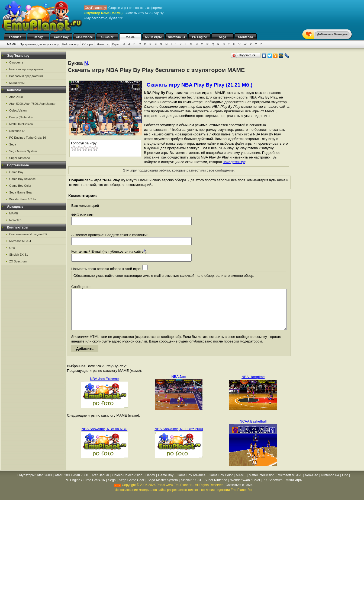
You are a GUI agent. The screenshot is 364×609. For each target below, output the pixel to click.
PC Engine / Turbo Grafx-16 (28, 138)
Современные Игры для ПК (28, 234)
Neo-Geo (15, 220)
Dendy (38, 37)
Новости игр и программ (26, 69)
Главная (15, 37)
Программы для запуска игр (39, 44)
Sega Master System (23, 151)
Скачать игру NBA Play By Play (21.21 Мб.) (199, 85)
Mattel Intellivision (21, 124)
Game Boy (61, 37)
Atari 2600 (16, 97)
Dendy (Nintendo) (21, 117)
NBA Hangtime (253, 385)
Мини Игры (154, 37)
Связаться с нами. (239, 493)
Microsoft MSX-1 (20, 241)
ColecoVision (18, 110)
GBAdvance (84, 37)
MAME (130, 37)
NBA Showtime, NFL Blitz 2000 (179, 437)
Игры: (116, 44)
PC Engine (199, 37)
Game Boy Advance (22, 179)
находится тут (234, 162)
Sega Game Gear (21, 192)
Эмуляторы (26, 483)
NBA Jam (179, 385)
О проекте (16, 62)
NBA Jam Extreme (104, 387)
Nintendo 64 (177, 37)
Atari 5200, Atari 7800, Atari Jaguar (32, 104)
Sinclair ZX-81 (19, 255)
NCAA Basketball (253, 429)
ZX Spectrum (18, 261)
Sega (223, 37)
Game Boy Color (20, 186)
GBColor (107, 37)
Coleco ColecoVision (127, 483)
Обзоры (88, 44)
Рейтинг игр (70, 44)
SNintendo (246, 37)
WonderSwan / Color (23, 199)
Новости (103, 44)
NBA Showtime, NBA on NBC (104, 437)
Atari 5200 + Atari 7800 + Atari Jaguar (82, 483)
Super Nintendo (20, 158)
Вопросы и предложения (26, 76)
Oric (12, 248)
